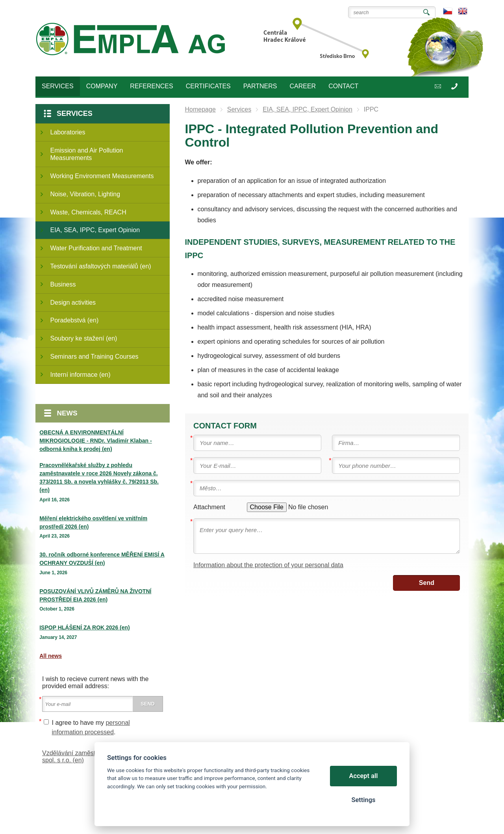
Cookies (53, 806)
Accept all (364, 776)
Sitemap (76, 806)
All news (51, 656)
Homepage (200, 109)
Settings (363, 800)
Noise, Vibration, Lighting (85, 194)
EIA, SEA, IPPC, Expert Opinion (95, 230)
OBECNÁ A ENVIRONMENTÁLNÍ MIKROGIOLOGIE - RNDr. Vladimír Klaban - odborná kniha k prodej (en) (95, 441)
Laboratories (68, 132)
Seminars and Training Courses (94, 356)
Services (75, 114)
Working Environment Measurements (102, 176)
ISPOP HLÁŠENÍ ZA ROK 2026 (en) (85, 627)
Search (426, 12)
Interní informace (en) (81, 375)
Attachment (209, 507)
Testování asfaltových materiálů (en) (101, 266)
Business (63, 284)
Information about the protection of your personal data (268, 565)
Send (427, 583)
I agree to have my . (91, 727)
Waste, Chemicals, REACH (88, 212)
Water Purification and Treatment (96, 248)
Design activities (73, 303)
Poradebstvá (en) (75, 320)
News (67, 413)
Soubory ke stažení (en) (84, 338)
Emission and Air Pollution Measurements (87, 154)
